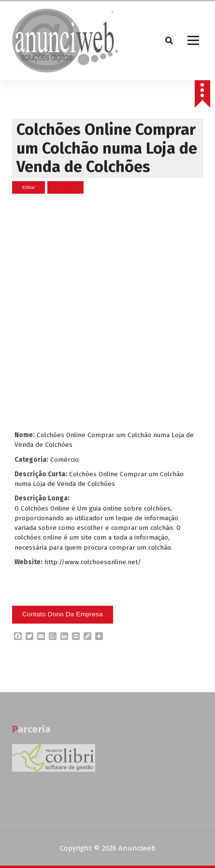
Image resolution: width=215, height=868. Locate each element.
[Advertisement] (106, 312)
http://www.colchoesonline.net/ (93, 562)
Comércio (64, 460)
